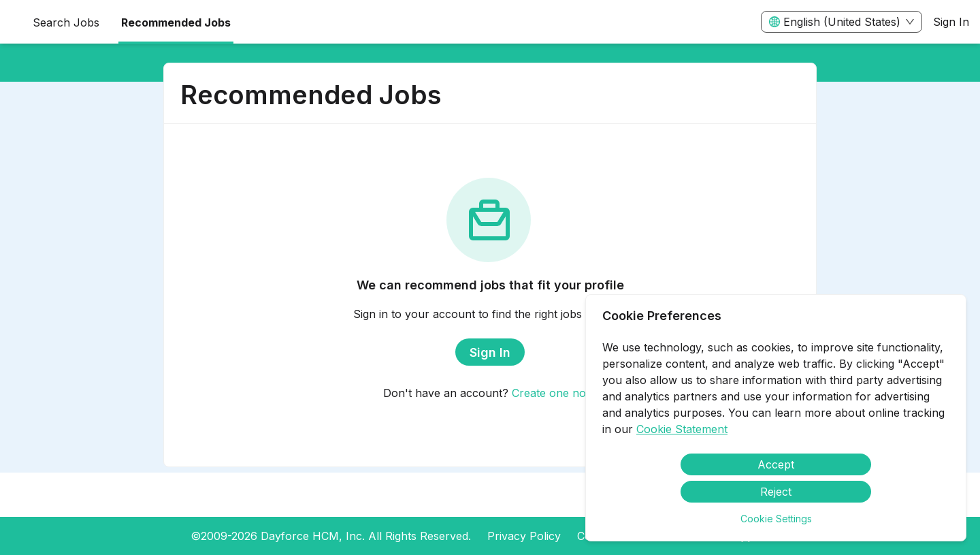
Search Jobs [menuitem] (66, 22)
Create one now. (554, 393)
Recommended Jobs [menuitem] (176, 22)
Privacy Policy (524, 536)
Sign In (951, 22)
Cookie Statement (682, 429)
